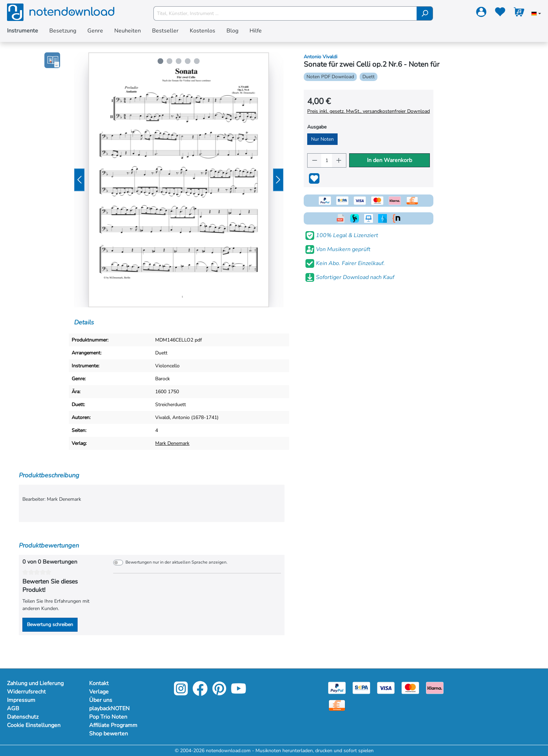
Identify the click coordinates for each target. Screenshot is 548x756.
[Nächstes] (278, 180)
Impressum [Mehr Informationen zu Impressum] (21, 700)
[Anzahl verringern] (315, 160)
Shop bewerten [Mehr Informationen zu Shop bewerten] (109, 734)
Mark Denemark (172, 443)
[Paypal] (337, 687)
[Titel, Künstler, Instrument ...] (285, 13)
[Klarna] (435, 687)
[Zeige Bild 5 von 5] (197, 61)
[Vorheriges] (79, 180)
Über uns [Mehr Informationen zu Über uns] (101, 700)
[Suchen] (425, 13)
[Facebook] (200, 693)
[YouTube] (239, 693)
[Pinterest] (219, 693)
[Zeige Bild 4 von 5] (188, 61)
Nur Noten (322, 139)
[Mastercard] (410, 687)
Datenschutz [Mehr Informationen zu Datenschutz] (23, 717)
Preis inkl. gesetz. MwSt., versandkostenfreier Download (369, 111)
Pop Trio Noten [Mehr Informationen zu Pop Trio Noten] (108, 717)
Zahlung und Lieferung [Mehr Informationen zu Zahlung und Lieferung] (35, 683)
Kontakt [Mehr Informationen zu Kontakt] (99, 683)
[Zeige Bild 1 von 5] (160, 61)
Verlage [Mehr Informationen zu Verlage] (99, 692)
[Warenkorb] (519, 13)
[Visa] (386, 687)
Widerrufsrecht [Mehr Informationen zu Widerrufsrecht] (26, 692)
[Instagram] (181, 693)
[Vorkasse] (337, 705)
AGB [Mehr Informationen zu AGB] (13, 709)
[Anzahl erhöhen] (339, 160)
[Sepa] (361, 687)
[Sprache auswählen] (536, 14)
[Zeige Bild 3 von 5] (179, 61)
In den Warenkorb (390, 160)
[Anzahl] (327, 160)
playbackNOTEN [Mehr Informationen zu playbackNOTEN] (109, 709)
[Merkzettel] (500, 13)
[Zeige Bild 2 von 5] (170, 61)
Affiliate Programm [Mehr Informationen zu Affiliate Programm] (113, 725)
